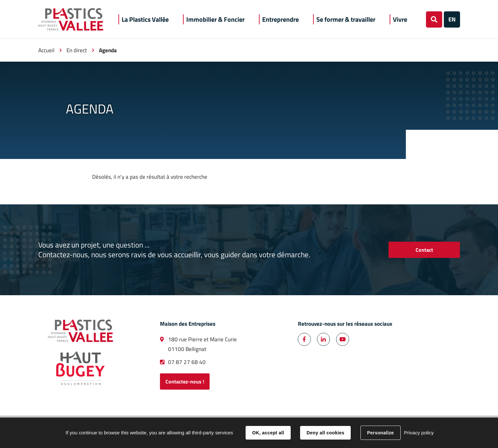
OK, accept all (268, 433)
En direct (77, 50)
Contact (424, 250)
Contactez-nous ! (185, 381)
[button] (145, 19)
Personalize (381, 433)
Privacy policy (419, 433)
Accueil (46, 50)
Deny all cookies (325, 433)
